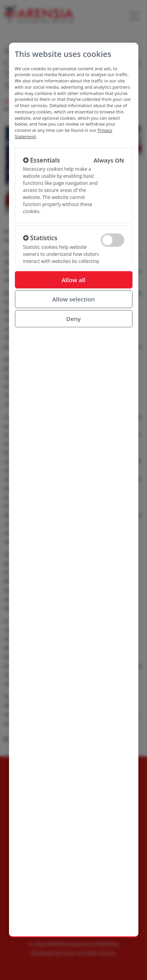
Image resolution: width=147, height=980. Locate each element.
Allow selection (73, 299)
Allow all (73, 279)
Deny (73, 318)
